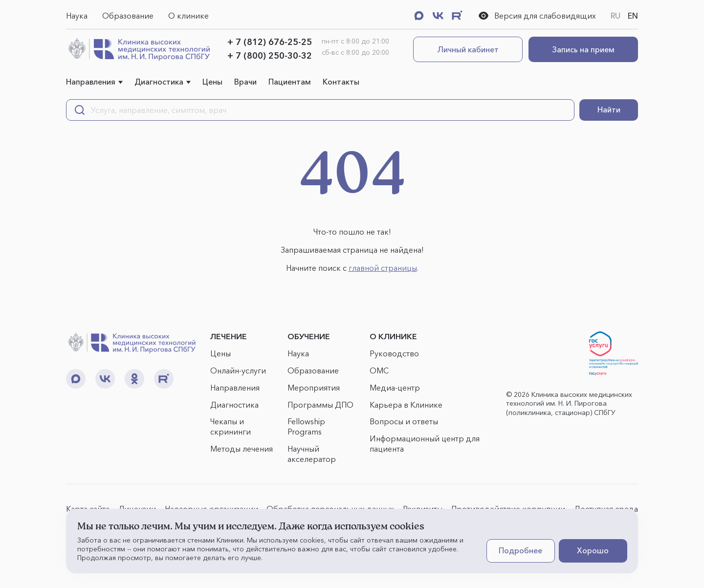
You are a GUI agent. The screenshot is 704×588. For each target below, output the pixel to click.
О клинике (188, 16)
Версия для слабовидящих (537, 16)
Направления (91, 82)
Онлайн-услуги (238, 370)
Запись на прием (583, 49)
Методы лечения (242, 449)
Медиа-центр (395, 388)
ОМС (379, 370)
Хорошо (593, 550)
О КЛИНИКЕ (393, 336)
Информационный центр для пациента (425, 444)
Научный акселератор (312, 454)
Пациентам (290, 82)
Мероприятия (314, 388)
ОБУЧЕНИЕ (309, 336)
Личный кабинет (468, 49)
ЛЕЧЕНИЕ (229, 336)
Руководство (394, 353)
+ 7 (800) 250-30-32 (270, 56)
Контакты (341, 82)
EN (633, 16)
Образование (128, 16)
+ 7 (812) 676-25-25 (270, 42)
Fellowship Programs (306, 426)
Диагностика (159, 82)
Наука (77, 16)
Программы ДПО (320, 405)
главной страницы (383, 268)
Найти (609, 109)
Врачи (245, 82)
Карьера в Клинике (406, 405)
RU (616, 16)
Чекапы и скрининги (231, 426)
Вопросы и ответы (404, 421)
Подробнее (520, 550)
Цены (212, 82)
